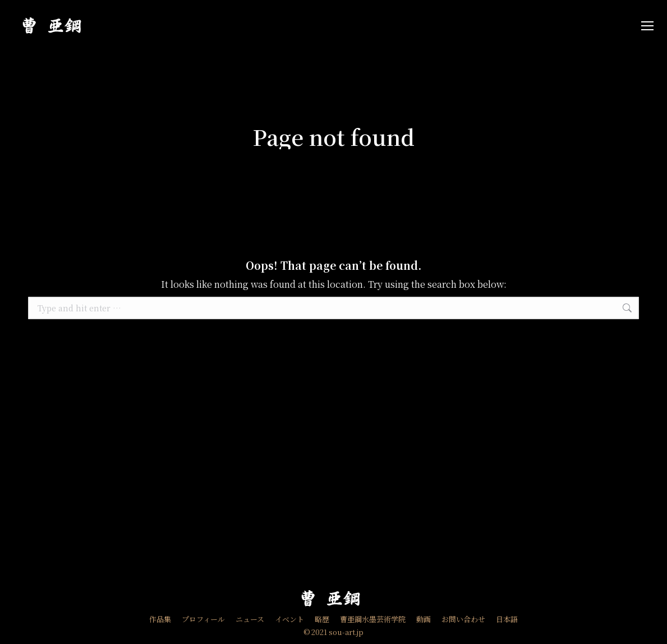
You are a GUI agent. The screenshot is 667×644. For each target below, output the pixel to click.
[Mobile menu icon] (647, 26)
